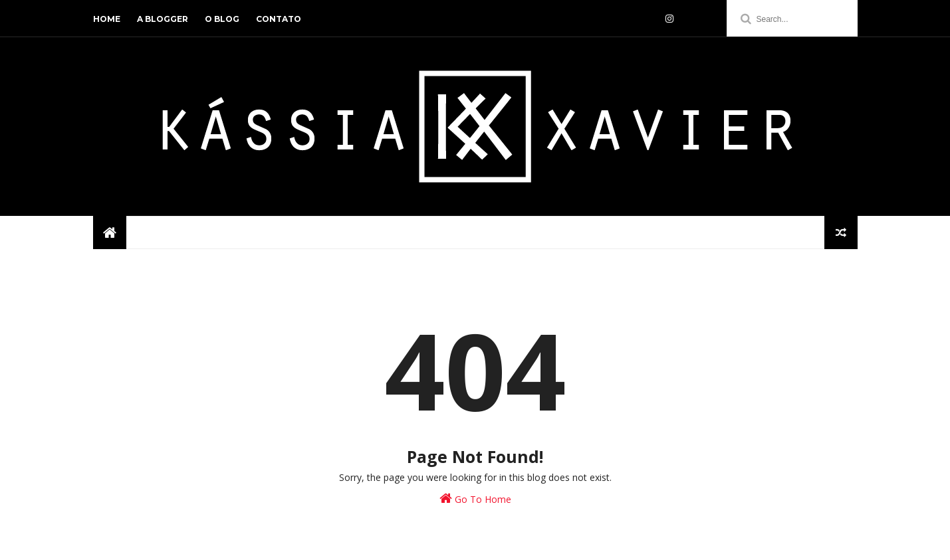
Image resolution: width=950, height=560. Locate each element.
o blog (222, 19)
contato (279, 19)
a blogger (163, 19)
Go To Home (475, 499)
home (107, 19)
